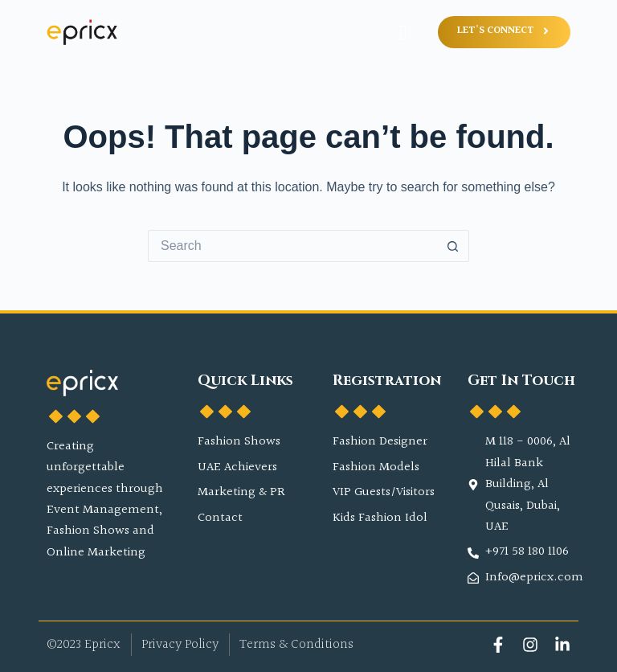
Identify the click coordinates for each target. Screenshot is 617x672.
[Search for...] (292, 246)
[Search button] (453, 246)
